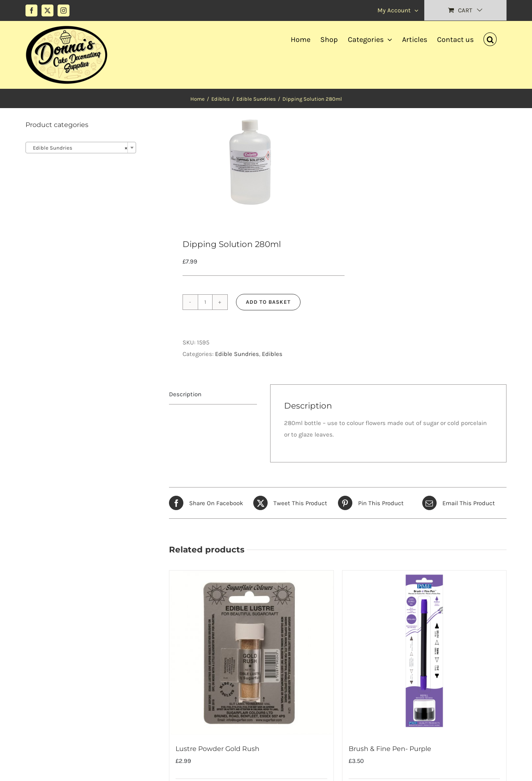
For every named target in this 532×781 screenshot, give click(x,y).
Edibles (272, 354)
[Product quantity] (205, 302)
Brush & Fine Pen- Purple (390, 749)
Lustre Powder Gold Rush (217, 749)
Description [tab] (185, 394)
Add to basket (268, 302)
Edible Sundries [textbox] (78, 148)
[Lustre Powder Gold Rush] (251, 652)
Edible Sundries (237, 354)
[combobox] (81, 148)
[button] (490, 38)
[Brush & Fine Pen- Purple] (424, 652)
